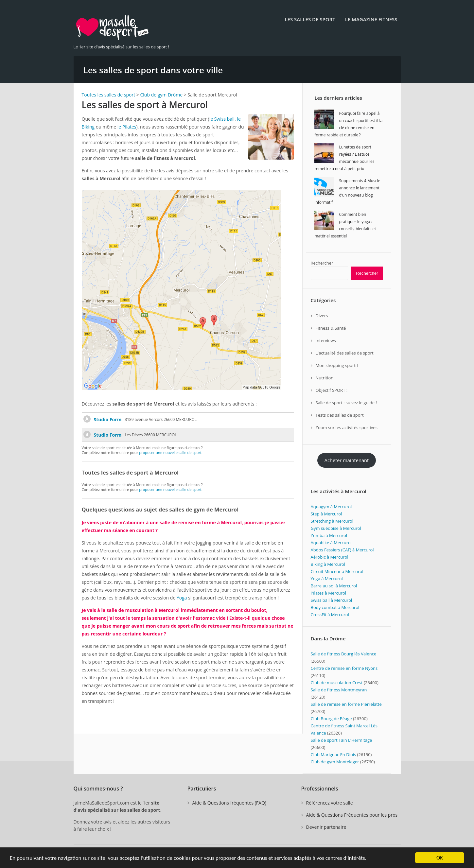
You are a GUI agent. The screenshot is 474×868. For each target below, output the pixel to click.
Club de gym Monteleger (335, 762)
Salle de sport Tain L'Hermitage (342, 740)
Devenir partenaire (326, 827)
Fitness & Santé (331, 328)
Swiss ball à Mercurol (332, 600)
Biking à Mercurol (328, 564)
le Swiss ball (222, 119)
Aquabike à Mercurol (331, 543)
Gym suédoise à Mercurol (336, 528)
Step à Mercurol (326, 514)
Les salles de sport (310, 19)
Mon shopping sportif (337, 365)
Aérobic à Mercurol (330, 557)
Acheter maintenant (347, 460)
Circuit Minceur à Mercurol (337, 571)
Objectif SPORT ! (332, 390)
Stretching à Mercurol (332, 521)
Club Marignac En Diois (334, 755)
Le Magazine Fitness (371, 19)
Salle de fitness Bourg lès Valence (344, 654)
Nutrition (325, 378)
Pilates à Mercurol (329, 593)
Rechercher (322, 263)
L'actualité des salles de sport (345, 353)
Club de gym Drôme (162, 95)
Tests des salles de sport (340, 415)
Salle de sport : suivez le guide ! (346, 403)
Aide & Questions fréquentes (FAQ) (229, 803)
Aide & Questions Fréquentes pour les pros (352, 815)
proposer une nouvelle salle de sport (170, 452)
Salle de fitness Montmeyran (339, 690)
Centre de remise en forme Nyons (344, 668)
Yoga (182, 598)
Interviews (326, 340)
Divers (322, 316)
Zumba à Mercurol (329, 535)
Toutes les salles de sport (109, 95)
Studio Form (108, 420)
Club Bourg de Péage (331, 719)
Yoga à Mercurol (327, 579)
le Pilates (127, 127)
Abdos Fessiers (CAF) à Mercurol (342, 550)
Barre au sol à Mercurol (334, 586)
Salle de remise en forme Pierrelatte (346, 704)
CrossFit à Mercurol (330, 615)
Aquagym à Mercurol (331, 507)
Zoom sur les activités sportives (347, 427)
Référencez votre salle (330, 803)
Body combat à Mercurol (335, 607)
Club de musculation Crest (337, 683)
